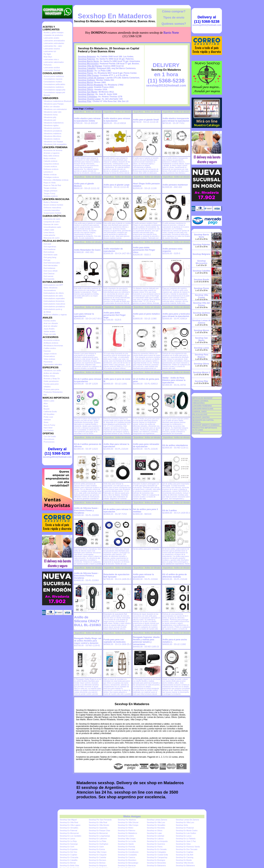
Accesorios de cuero (52, 219)
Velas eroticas (49, 359)
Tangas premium (50, 191)
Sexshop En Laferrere (98, 839)
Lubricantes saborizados (54, 62)
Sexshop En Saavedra (98, 828)
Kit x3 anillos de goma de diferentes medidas (175, 576)
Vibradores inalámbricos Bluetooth (58, 101)
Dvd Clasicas (49, 274)
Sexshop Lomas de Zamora (91, 78)
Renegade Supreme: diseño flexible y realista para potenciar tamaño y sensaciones (146, 641)
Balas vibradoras (51, 288)
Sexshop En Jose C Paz (186, 841)
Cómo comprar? (174, 11)
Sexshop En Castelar (97, 857)
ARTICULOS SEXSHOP (202, 398)
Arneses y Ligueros (52, 153)
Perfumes (48, 65)
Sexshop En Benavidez (156, 863)
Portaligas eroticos (51, 177)
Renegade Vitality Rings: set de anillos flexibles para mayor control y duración (88, 641)
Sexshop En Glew (183, 844)
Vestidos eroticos (51, 196)
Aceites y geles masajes (54, 32)
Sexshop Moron (86, 82)
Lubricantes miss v (51, 59)
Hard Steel (48, 428)
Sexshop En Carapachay (157, 857)
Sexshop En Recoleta (156, 828)
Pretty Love (48, 417)
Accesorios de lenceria (53, 150)
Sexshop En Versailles (156, 825)
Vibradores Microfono (52, 136)
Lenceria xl (48, 172)
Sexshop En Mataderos (115, 16)
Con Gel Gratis (50, 436)
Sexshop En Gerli (67, 847)
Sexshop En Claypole (98, 855)
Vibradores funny (51, 115)
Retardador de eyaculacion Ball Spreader (116, 576)
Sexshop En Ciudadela (127, 855)
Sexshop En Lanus (184, 836)
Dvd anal (47, 244)
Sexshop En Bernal (68, 863)
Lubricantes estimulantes (54, 43)
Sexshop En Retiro (126, 828)
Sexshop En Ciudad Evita (157, 855)
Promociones (49, 442)
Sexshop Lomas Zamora (157, 820)
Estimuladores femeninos (54, 301)
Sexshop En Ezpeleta (69, 849)
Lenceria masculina (52, 210)
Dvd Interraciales (51, 265)
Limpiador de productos (53, 35)
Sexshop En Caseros (127, 857)
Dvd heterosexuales (52, 263)
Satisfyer (47, 420)
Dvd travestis (49, 279)
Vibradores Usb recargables (55, 144)
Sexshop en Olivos (155, 830)
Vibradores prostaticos (53, 131)
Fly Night (47, 54)
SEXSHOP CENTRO (201, 417)
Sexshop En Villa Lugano (70, 825)
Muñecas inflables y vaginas (55, 315)
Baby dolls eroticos (51, 156)
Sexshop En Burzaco (97, 860)
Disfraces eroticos (51, 169)
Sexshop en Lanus (67, 839)
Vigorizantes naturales (53, 364)
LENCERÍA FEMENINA (202, 406)
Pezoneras (48, 362)
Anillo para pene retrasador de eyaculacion (146, 445)
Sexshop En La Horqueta (157, 841)
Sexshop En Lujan (154, 833)
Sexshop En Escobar (127, 849)
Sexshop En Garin (96, 847)
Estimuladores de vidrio (53, 296)
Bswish (47, 409)
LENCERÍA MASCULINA (203, 409)
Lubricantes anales (51, 38)
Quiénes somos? (174, 24)
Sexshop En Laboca (155, 839)
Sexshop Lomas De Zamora (187, 820)
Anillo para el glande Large (116, 185)
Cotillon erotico (50, 348)
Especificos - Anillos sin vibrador (88, 112)
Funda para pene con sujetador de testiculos (115, 641)
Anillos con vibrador (52, 107)
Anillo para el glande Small (146, 120)
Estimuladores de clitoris (54, 293)
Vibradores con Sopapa (53, 142)
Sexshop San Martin (88, 92)
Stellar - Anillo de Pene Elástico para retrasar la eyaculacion (174, 380)
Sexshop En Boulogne (156, 860)
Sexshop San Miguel (68, 820)
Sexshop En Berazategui (128, 863)
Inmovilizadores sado (52, 227)
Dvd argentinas (50, 247)
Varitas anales (49, 331)
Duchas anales (50, 321)
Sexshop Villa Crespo (88, 75)
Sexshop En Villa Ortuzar (128, 822)
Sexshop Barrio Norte (88, 61)
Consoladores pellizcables (54, 84)
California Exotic (50, 412)
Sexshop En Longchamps (99, 836)
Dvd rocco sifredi (51, 271)
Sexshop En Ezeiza (97, 849)
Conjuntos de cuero (52, 222)
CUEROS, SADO (199, 412)
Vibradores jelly (50, 117)
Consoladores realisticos (54, 87)
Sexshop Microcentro (88, 64)
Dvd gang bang (50, 257)
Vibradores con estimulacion (55, 109)
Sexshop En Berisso (97, 863)
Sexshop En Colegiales (156, 852)
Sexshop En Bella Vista (69, 865)
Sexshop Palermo (86, 59)
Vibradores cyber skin (53, 112)
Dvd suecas (48, 276)
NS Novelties (49, 414)
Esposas (47, 351)
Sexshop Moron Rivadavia (90, 85)
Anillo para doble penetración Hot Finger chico (144, 250)
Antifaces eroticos (51, 343)
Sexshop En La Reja (68, 841)
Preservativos (49, 356)
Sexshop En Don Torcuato (187, 849)
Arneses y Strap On (52, 379)
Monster (47, 95)
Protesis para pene (51, 389)
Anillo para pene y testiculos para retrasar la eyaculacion (176, 315)
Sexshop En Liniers (126, 836)
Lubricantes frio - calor (53, 46)
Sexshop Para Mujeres (201, 356)
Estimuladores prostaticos (54, 307)
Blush (46, 406)
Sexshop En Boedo (184, 860)
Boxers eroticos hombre (53, 205)
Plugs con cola (50, 334)
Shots (46, 422)
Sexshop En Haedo (126, 844)
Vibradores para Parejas (54, 104)
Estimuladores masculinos (54, 304)
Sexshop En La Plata (97, 841)
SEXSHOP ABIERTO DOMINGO (206, 425)
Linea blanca (49, 232)
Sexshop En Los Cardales (70, 836)
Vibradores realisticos (52, 133)
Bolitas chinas (49, 376)
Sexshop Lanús (85, 87)
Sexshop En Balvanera (156, 865)
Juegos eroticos (50, 354)
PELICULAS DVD (200, 414)
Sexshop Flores (85, 73)
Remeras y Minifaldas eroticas (56, 180)
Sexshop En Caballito (69, 860)
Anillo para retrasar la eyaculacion (143, 576)
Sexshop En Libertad (155, 836)
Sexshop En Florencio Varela (188, 847)
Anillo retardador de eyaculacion (113, 250)
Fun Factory (49, 430)
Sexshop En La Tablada (186, 839)
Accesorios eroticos (52, 340)
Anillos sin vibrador (51, 373)
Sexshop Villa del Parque (90, 66)
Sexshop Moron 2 (201, 372)
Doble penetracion (51, 381)
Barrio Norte (171, 33)
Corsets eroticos (50, 166)
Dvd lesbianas (49, 268)
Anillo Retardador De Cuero (87, 250)
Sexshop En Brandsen (127, 860)
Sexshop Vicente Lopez (89, 99)
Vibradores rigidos (51, 125)
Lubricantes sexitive (52, 67)
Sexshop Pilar (85, 101)
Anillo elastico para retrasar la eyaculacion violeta (87, 120)
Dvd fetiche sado (51, 255)
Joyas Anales (49, 329)
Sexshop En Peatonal (185, 828)
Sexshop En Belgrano (98, 865)
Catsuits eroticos (50, 161)
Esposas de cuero (51, 224)
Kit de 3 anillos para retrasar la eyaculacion (88, 380)
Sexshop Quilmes (86, 80)
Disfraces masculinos (52, 208)
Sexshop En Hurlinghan (98, 844)
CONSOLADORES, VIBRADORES (200, 402)
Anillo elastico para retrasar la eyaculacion (117, 120)
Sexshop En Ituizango (69, 844)
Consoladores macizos (53, 79)
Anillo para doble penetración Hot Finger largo (115, 315)
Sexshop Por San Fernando (100, 820)
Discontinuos (49, 439)
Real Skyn (48, 57)
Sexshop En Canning (185, 857)
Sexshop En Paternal (68, 830)
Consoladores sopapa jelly (54, 90)
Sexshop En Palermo (127, 830)
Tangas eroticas (50, 188)
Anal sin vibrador (51, 326)
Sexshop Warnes (86, 94)
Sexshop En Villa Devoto (99, 825)
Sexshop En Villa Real (69, 822)
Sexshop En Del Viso (68, 852)
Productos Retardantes (53, 392)
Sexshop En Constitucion (128, 852)
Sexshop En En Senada (157, 849)
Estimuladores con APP (53, 285)
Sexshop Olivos (86, 90)
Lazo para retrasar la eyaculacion (84, 315)
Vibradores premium (52, 128)
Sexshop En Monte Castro (187, 830)
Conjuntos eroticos (51, 164)
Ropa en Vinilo (50, 183)
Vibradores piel (50, 120)
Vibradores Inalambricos (54, 123)
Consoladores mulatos (53, 82)
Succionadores (50, 290)
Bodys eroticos (50, 158)
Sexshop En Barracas (127, 865)
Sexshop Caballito (87, 68)
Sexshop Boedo (86, 71)
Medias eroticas (50, 175)
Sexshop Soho (182, 825)
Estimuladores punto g (53, 309)
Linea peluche (49, 235)
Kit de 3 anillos (170, 510)
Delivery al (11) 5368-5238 (57, 451)
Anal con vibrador (51, 323)
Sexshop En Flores (155, 847)
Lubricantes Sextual (52, 70)
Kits (45, 395)
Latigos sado (49, 230)
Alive (46, 403)
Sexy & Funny (49, 425)
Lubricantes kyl (50, 51)
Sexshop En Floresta (126, 847)
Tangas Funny (49, 193)
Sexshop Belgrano (87, 57)
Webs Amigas (132, 816)
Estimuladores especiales (54, 298)
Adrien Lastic (49, 401)
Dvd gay (47, 260)
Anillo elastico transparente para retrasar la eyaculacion (176, 120)
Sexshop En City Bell (185, 855)
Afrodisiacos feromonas (53, 346)
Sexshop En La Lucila (127, 841)
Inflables (47, 387)
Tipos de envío (174, 18)
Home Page (78, 109)
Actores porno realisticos (54, 76)
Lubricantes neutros (52, 49)
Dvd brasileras (49, 249)
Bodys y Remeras (51, 202)
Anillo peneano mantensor (175, 185)
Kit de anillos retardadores (175, 445)
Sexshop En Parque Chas (99, 830)
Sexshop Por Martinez (127, 820)
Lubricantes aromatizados (54, 41)
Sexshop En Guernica (156, 844)
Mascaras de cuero (52, 238)
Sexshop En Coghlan (185, 852)
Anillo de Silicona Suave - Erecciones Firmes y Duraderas (86, 510)
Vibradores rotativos (52, 139)
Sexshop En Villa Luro (156, 822)
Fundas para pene (51, 384)
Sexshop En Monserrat (69, 833)
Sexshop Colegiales (87, 97)
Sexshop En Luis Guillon (186, 833)
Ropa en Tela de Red (52, 185)
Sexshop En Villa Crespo (128, 825)
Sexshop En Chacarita (69, 857)
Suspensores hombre (52, 213)
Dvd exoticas (49, 252)
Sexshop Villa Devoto (185, 863)
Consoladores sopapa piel (54, 92)
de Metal (47, 312)
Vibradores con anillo (52, 370)
